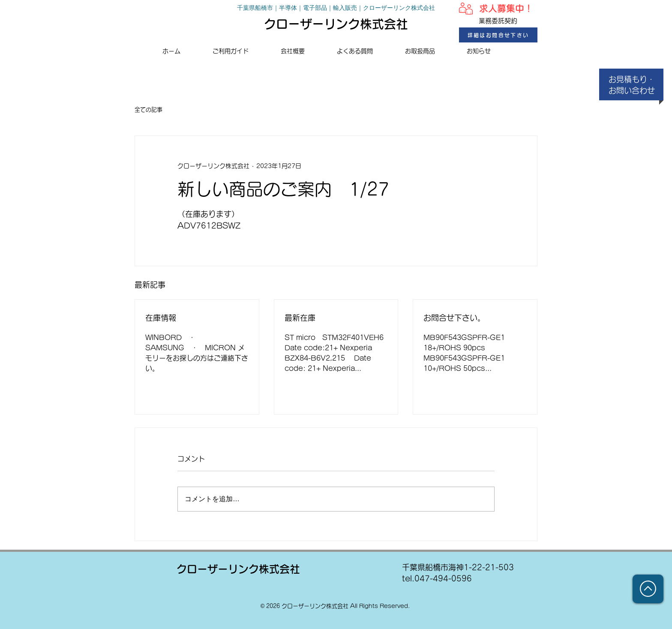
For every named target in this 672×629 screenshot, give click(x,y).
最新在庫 (300, 318)
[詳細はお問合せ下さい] (498, 35)
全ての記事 (148, 110)
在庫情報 (161, 318)
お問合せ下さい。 (454, 318)
